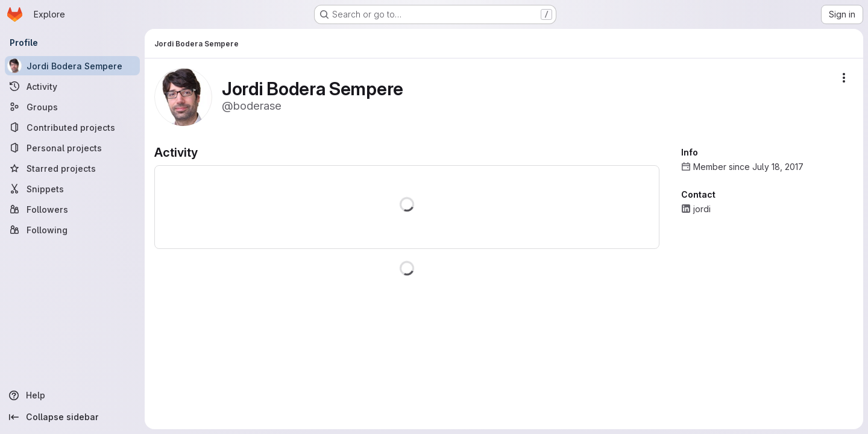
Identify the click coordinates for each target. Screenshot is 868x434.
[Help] (72, 395)
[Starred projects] (72, 168)
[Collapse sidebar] (72, 417)
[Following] (72, 230)
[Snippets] (72, 189)
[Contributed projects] (72, 127)
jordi (702, 209)
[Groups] (72, 107)
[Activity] (72, 86)
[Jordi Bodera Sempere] (72, 66)
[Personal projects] (72, 148)
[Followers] (72, 209)
